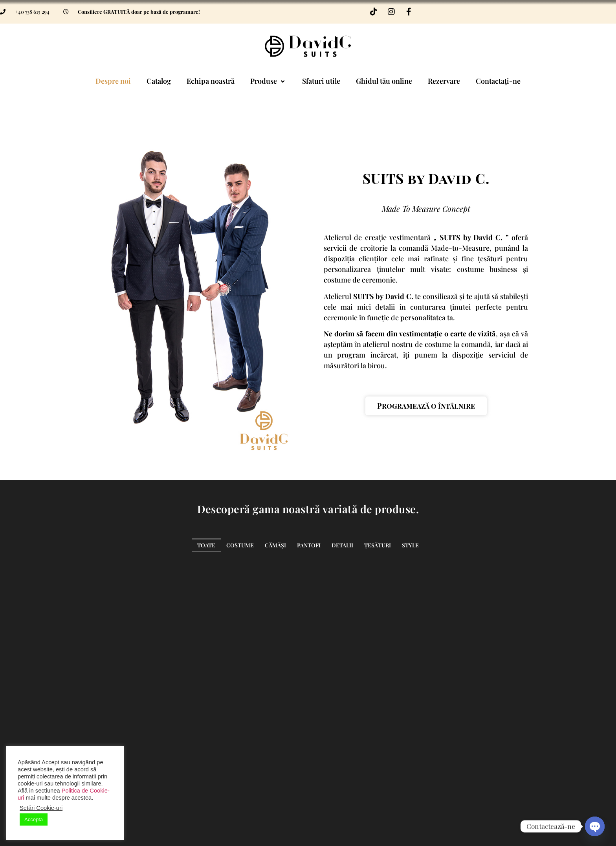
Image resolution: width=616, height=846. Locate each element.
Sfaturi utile (321, 81)
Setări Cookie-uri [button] (41, 808)
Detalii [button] (342, 545)
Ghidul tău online (384, 81)
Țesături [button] (378, 545)
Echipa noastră (211, 81)
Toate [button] (206, 545)
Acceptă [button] (34, 819)
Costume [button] (240, 545)
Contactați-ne (498, 81)
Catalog (159, 81)
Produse (268, 81)
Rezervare (444, 81)
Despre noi (113, 81)
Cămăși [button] (275, 545)
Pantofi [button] (309, 545)
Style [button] (410, 545)
